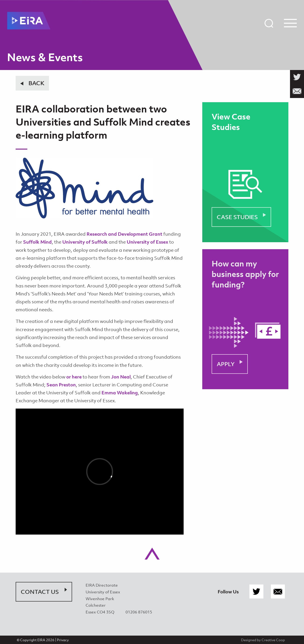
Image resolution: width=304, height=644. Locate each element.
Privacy (63, 640)
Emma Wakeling (120, 393)
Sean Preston (61, 385)
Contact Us (40, 592)
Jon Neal (121, 377)
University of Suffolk (85, 242)
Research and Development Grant (124, 234)
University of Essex (147, 242)
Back (36, 83)
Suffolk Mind (37, 242)
